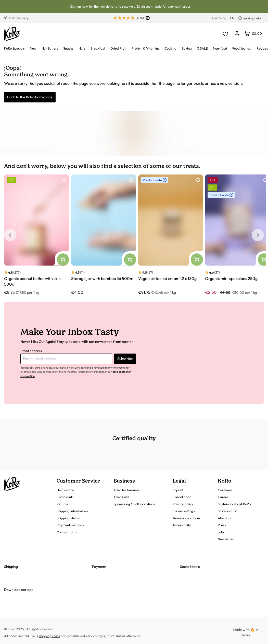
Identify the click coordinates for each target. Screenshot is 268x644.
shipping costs (49, 636)
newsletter (107, 6)
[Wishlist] (225, 34)
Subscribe (125, 359)
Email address (31, 351)
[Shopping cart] (253, 33)
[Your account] (237, 34)
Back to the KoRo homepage (30, 97)
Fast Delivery (16, 18)
